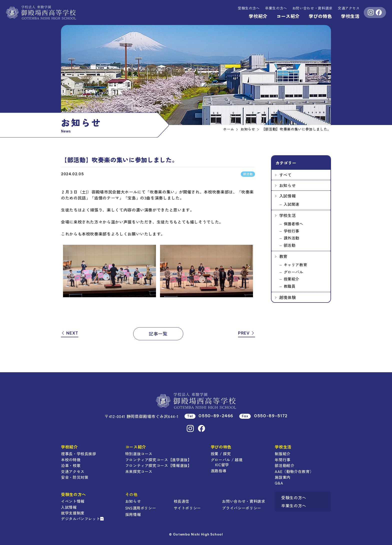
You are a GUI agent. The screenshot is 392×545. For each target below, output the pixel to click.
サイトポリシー (187, 508)
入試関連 (292, 204)
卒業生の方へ (276, 8)
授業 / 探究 (221, 454)
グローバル (293, 272)
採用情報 (133, 514)
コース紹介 (288, 16)
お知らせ (288, 185)
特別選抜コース (139, 454)
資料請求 (312, 8)
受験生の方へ (249, 8)
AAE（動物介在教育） (294, 471)
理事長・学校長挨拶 (79, 454)
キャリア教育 (295, 265)
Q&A (279, 483)
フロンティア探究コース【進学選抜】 (158, 460)
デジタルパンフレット (82, 519)
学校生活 (350, 16)
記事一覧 (158, 333)
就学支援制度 (73, 513)
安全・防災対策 (75, 477)
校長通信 (182, 501)
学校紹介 (258, 16)
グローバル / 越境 (227, 460)
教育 (283, 256)
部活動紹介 (284, 465)
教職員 (290, 286)
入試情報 (288, 196)
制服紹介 (283, 454)
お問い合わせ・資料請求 (243, 501)
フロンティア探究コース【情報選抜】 (158, 465)
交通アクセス (349, 8)
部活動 (290, 245)
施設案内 (283, 477)
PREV (246, 333)
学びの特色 (320, 16)
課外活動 (292, 238)
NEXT (70, 333)
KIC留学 (222, 465)
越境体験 (288, 297)
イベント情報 (73, 501)
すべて (285, 175)
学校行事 (292, 231)
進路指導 (219, 471)
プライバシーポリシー (241, 508)
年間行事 (283, 460)
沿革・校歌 (71, 465)
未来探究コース (139, 471)
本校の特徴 (71, 460)
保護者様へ (293, 224)
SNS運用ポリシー (141, 508)
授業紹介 (292, 279)
